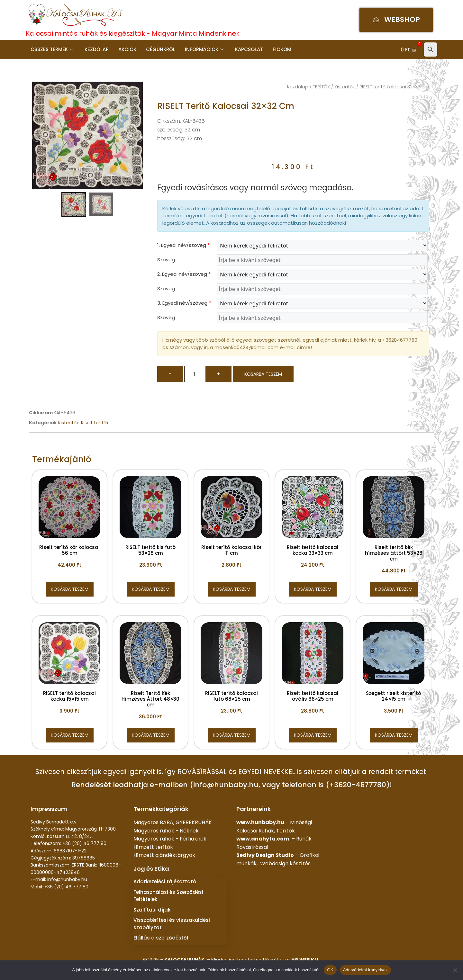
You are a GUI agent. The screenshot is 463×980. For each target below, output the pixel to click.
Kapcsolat (249, 49)
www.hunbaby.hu (260, 822)
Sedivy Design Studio (265, 855)
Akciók (127, 49)
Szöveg (166, 260)
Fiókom (282, 49)
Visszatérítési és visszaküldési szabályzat (172, 924)
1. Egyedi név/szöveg (183, 245)
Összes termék (52, 49)
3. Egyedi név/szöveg (184, 303)
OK (330, 970)
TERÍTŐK (321, 87)
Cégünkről (161, 49)
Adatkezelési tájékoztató (165, 881)
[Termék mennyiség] (194, 374)
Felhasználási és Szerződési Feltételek (168, 896)
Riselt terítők (95, 423)
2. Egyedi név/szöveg (184, 274)
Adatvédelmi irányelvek (365, 970)
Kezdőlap (97, 49)
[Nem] (455, 970)
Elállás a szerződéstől (161, 938)
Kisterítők (345, 87)
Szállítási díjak (152, 910)
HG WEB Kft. (306, 960)
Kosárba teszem (263, 374)
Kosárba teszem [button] (70, 589)
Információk (204, 49)
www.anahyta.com (263, 839)
